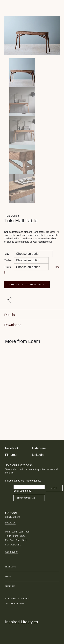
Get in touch (12, 552)
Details (9, 315)
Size (7, 254)
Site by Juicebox (15, 603)
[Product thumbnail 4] (32, 189)
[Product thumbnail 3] (32, 160)
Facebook (12, 448)
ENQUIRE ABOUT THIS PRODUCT (27, 284)
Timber (8, 260)
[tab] (32, 315)
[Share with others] (10, 300)
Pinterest (11, 455)
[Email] (29, 498)
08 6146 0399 (12, 517)
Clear (57, 267)
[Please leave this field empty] (29, 487)
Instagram (39, 448)
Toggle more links (56, 603)
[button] (5, 272)
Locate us (10, 523)
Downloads (13, 325)
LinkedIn (38, 455)
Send (54, 488)
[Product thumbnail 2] (32, 131)
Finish (8, 267)
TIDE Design (12, 216)
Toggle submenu (55, 567)
